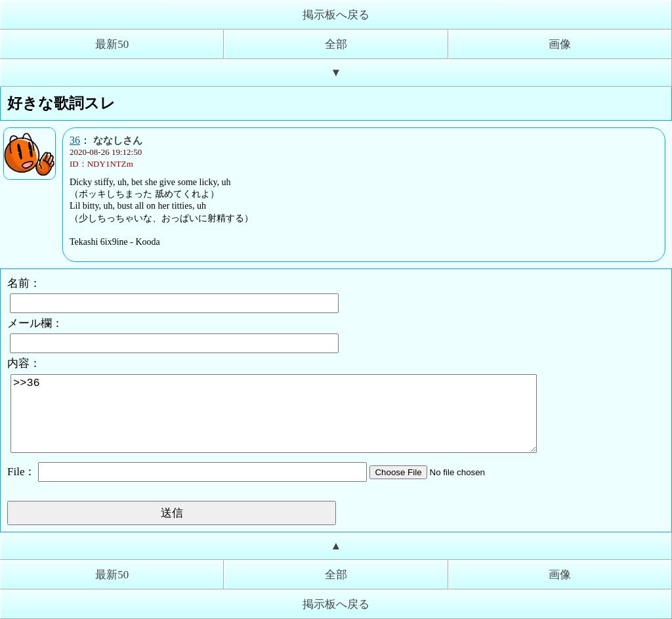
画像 (560, 44)
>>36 (274, 414)
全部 (336, 44)
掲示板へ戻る (336, 15)
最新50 (112, 44)
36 (75, 140)
